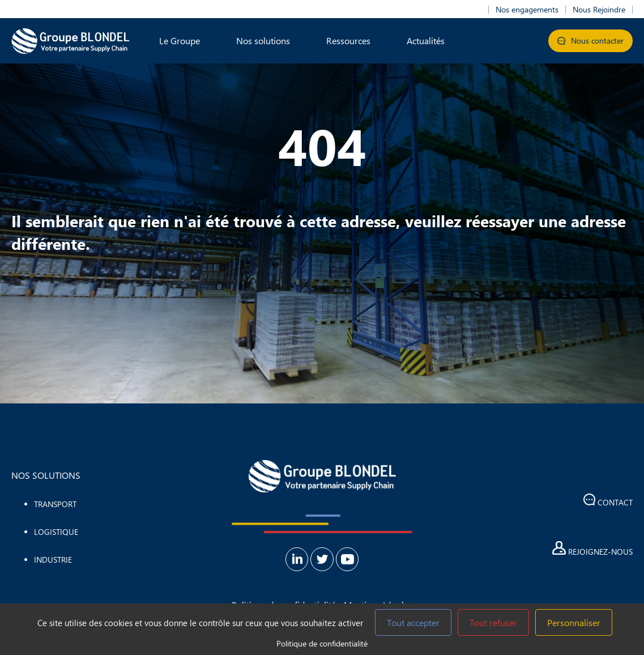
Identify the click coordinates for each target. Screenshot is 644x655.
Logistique (56, 532)
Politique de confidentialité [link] (322, 643)
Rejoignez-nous (592, 549)
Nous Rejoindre (599, 10)
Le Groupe (180, 41)
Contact (608, 501)
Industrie (53, 560)
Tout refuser (493, 622)
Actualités (426, 41)
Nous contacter (590, 41)
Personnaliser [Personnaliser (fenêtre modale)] (574, 622)
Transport (55, 504)
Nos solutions (263, 41)
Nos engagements (527, 10)
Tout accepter (413, 622)
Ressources (348, 41)
